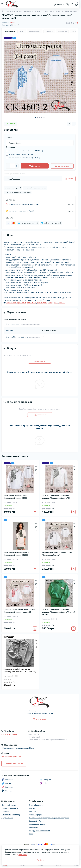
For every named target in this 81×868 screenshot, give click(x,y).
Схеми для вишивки (10, 808)
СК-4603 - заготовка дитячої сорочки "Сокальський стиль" (57, 554)
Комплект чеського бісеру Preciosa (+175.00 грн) (25, 151)
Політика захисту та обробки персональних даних (49, 818)
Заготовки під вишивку (14, 11)
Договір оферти (36, 815)
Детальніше (22, 855)
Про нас (32, 808)
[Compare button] (74, 124)
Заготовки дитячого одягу (33, 11)
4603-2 (62, 303)
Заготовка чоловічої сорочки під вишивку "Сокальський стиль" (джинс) (20, 670)
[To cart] (35, 512)
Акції (31, 834)
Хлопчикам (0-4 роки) (52, 11)
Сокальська (11, 303)
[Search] (72, 4)
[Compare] (36, 473)
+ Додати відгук (40, 361)
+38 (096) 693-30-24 (9, 734)
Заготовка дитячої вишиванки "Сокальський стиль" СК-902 (16, 497)
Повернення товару (37, 824)
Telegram (45, 780)
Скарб (13, 22)
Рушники (5, 811)
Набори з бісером (9, 805)
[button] (35, 118)
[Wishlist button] (69, 124)
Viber (44, 783)
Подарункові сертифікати (39, 831)
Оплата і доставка (36, 805)
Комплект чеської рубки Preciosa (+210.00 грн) (25, 158)
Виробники (34, 827)
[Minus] (8, 166)
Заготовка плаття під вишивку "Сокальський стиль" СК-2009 (16, 554)
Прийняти (40, 860)
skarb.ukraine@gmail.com (11, 756)
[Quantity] (12, 166)
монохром (42, 303)
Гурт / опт (33, 811)
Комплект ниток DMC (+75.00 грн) (20, 154)
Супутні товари (7, 818)
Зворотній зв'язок (36, 821)
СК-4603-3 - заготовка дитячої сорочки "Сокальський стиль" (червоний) (19, 611)
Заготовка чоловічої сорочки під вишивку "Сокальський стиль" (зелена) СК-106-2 (59, 612)
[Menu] (3, 4)
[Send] (69, 179)
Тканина (10, 138)
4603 (56, 303)
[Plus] (17, 166)
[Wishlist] (36, 470)
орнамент (22, 303)
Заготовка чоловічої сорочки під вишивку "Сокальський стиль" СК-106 (58, 497)
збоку (50, 303)
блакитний (32, 303)
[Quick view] (36, 466)
